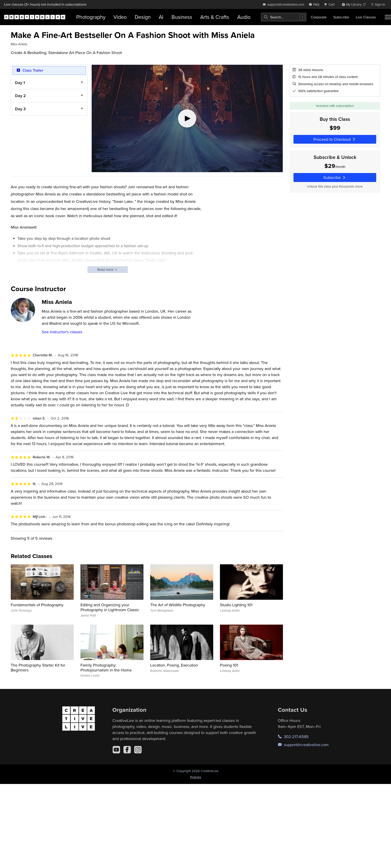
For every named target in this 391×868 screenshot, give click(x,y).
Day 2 (20, 96)
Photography (91, 17)
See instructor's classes (62, 332)
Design (143, 17)
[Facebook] (127, 750)
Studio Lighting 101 (236, 605)
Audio (244, 17)
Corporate (319, 17)
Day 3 (20, 109)
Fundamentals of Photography (37, 605)
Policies (196, 777)
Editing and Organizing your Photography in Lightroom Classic (110, 607)
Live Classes (366, 17)
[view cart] (330, 4)
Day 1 (20, 82)
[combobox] (284, 17)
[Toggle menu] (388, 17)
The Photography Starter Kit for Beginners (38, 668)
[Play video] (187, 118)
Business (182, 17)
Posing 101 (229, 665)
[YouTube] (116, 750)
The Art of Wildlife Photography (178, 605)
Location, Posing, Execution (174, 665)
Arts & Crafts (215, 17)
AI (161, 17)
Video (120, 17)
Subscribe (341, 17)
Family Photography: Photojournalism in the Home (106, 668)
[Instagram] (138, 750)
